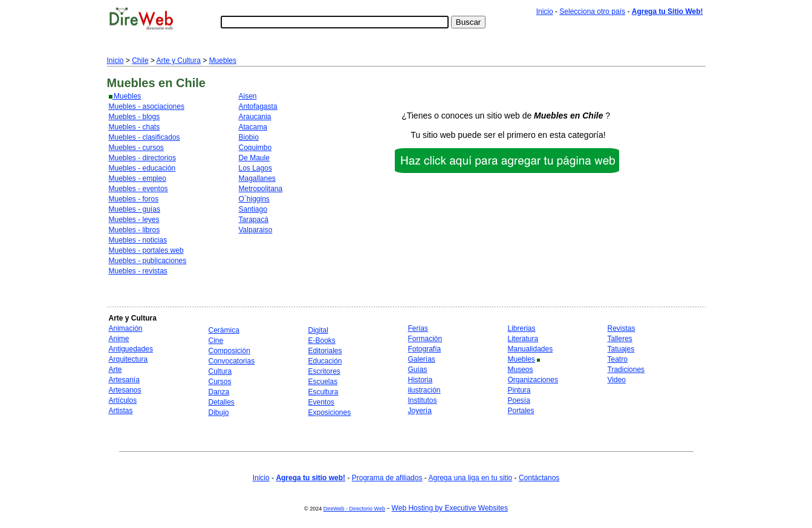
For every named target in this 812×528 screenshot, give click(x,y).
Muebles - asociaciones (147, 106)
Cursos (220, 382)
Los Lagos (255, 168)
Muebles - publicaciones (148, 261)
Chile (140, 60)
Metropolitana (261, 189)
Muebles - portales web (146, 250)
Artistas (121, 411)
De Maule (254, 158)
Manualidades (531, 349)
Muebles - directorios (142, 158)
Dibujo (219, 412)
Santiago (253, 209)
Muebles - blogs (135, 117)
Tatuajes (621, 349)
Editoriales (325, 351)
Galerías (422, 359)
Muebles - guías (135, 209)
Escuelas (323, 382)
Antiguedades (131, 349)
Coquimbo (255, 148)
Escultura (323, 392)
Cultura (220, 371)
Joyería (420, 411)
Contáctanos (539, 478)
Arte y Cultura (179, 60)
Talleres (620, 339)
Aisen (248, 96)
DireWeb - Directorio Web (354, 509)
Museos (521, 370)
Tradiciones (626, 370)
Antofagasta (258, 106)
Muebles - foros (134, 199)
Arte (115, 370)
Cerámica (224, 330)
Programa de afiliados (387, 478)
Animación (126, 328)
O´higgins (254, 199)
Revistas (622, 328)
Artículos (123, 400)
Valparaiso (256, 230)
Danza (219, 392)
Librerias (522, 328)
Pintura (519, 390)
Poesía (519, 400)
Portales (521, 411)
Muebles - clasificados (145, 137)
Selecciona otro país (592, 11)
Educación (325, 361)
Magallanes (257, 178)
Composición (229, 351)
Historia (421, 380)
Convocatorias (232, 361)
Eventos (321, 402)
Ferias (418, 328)
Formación (425, 339)
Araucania (255, 117)
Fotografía (425, 349)
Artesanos (125, 390)
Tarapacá (254, 220)
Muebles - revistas (138, 271)
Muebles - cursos (136, 148)
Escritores (324, 371)
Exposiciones (330, 412)
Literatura (523, 339)
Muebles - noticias (138, 240)
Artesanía (124, 380)
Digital (318, 330)
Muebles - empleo (138, 178)
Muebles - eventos (138, 189)
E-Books (322, 341)
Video (617, 380)
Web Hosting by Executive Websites (450, 508)
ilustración (424, 390)
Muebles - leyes (134, 220)
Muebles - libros (135, 230)
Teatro (618, 359)
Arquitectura (128, 359)
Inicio (545, 11)
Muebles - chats (135, 127)
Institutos (423, 400)
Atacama (253, 127)
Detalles (222, 402)
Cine (216, 341)
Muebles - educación (142, 168)
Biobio (249, 137)
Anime (119, 339)
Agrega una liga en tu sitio (470, 478)
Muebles (223, 60)
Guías (418, 370)
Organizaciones (533, 380)
